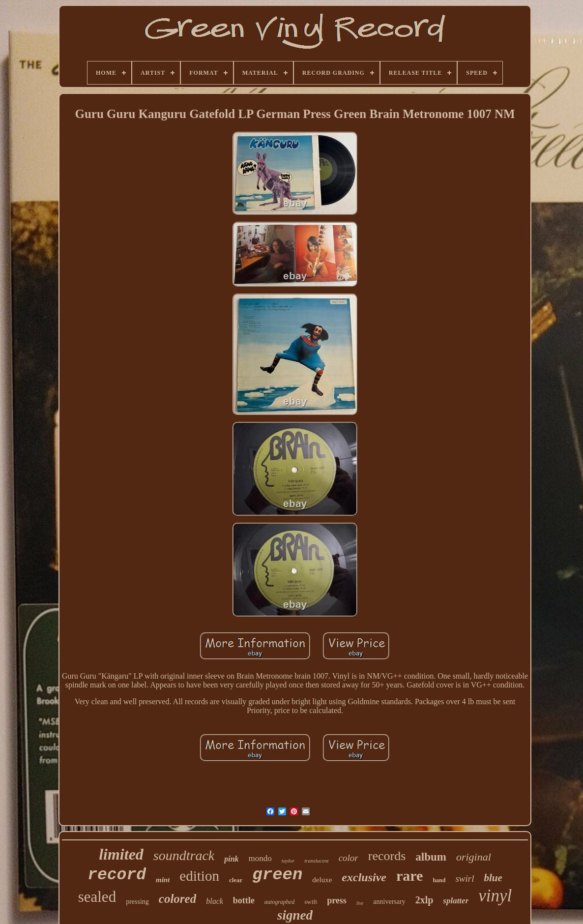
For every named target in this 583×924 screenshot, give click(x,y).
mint (163, 880)
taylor (288, 861)
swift (311, 902)
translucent (317, 861)
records (387, 856)
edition (199, 876)
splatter (456, 901)
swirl (465, 879)
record (117, 875)
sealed (97, 897)
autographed (279, 902)
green (277, 875)
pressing (137, 902)
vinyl (495, 896)
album (431, 857)
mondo (260, 858)
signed (295, 915)
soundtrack (184, 855)
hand (439, 880)
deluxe (322, 880)
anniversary (389, 902)
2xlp (424, 900)
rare (409, 876)
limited (121, 854)
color (349, 858)
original (474, 857)
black (215, 901)
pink (231, 859)
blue (493, 878)
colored (177, 899)
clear (236, 880)
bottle (244, 900)
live (360, 903)
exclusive (364, 877)
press (337, 900)
